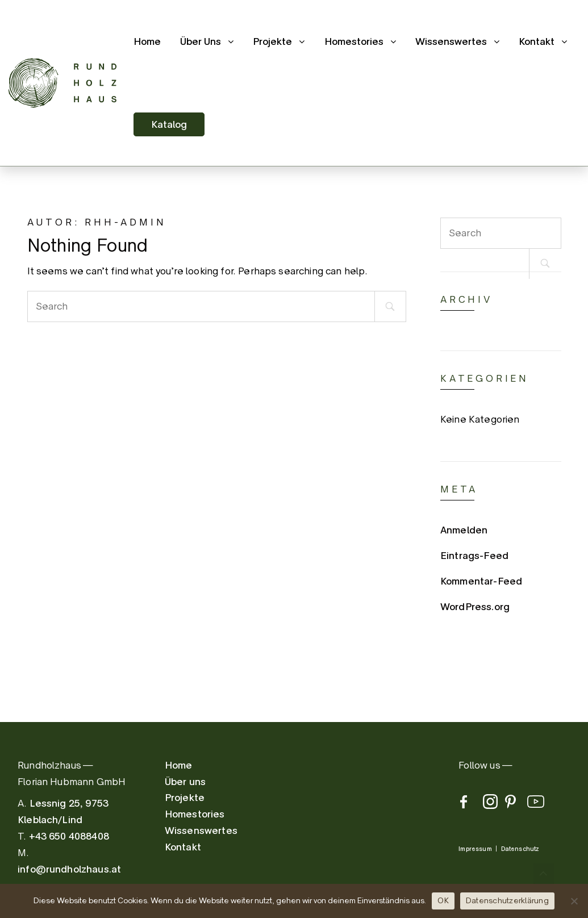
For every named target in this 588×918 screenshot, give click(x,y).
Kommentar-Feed (481, 581)
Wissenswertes (451, 41)
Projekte (272, 41)
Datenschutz (520, 849)
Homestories (354, 41)
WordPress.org (475, 607)
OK (443, 900)
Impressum (475, 849)
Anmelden (464, 530)
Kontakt (537, 41)
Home (147, 41)
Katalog (169, 124)
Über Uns (201, 41)
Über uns (185, 782)
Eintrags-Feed (474, 556)
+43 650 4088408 (69, 836)
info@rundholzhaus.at (69, 869)
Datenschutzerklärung (507, 900)
